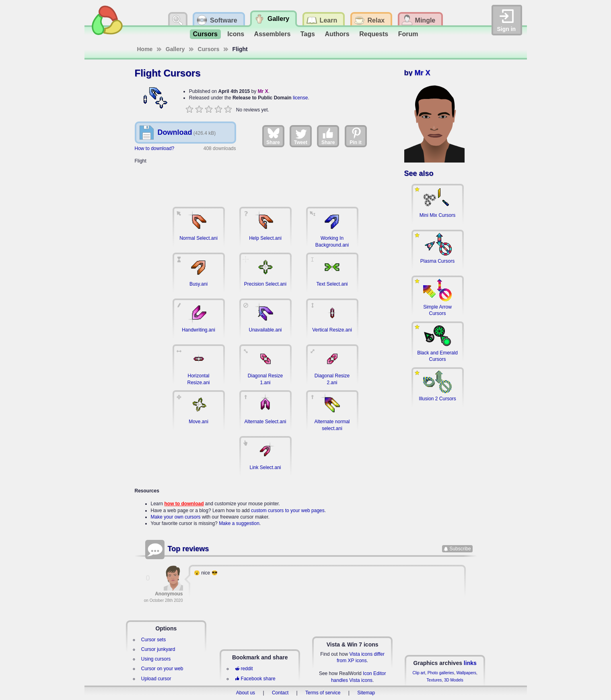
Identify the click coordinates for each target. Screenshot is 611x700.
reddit (244, 669)
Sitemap (366, 693)
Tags (308, 34)
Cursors (205, 34)
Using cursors (156, 659)
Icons (236, 34)
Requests (374, 34)
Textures (434, 680)
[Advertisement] (265, 181)
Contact (280, 693)
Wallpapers (466, 673)
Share (273, 136)
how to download (184, 504)
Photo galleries (441, 673)
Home (145, 49)
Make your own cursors (176, 517)
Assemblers (273, 34)
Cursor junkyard (158, 649)
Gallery (175, 49)
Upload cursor (156, 679)
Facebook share (255, 679)
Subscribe (460, 549)
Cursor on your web (162, 669)
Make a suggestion (239, 523)
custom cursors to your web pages (288, 511)
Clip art (419, 673)
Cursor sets (153, 640)
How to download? (155, 148)
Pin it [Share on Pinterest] (356, 136)
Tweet (301, 136)
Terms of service (323, 693)
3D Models (454, 680)
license (300, 98)
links (470, 663)
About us (246, 693)
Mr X (263, 91)
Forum (408, 34)
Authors (337, 34)
